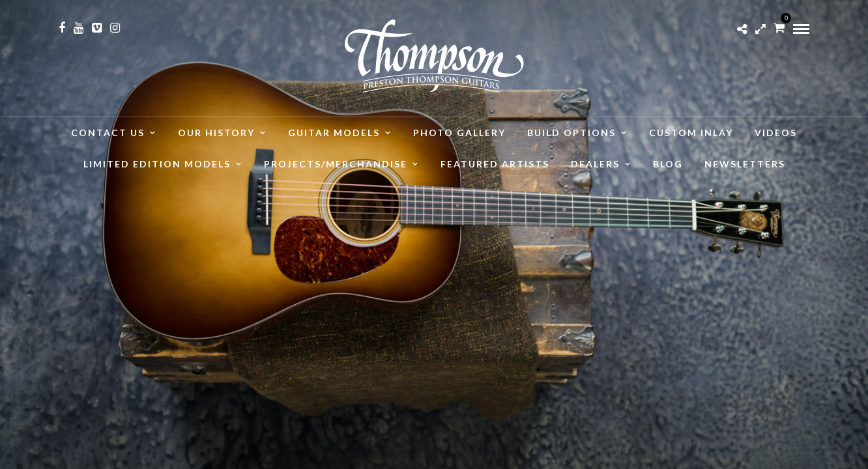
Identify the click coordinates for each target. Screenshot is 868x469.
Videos (776, 133)
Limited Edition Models (157, 164)
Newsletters (745, 164)
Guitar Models (334, 133)
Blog (668, 164)
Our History (216, 133)
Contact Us (108, 133)
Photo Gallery (459, 133)
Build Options (571, 133)
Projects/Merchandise (336, 164)
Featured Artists (495, 164)
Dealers (595, 164)
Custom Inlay (691, 133)
